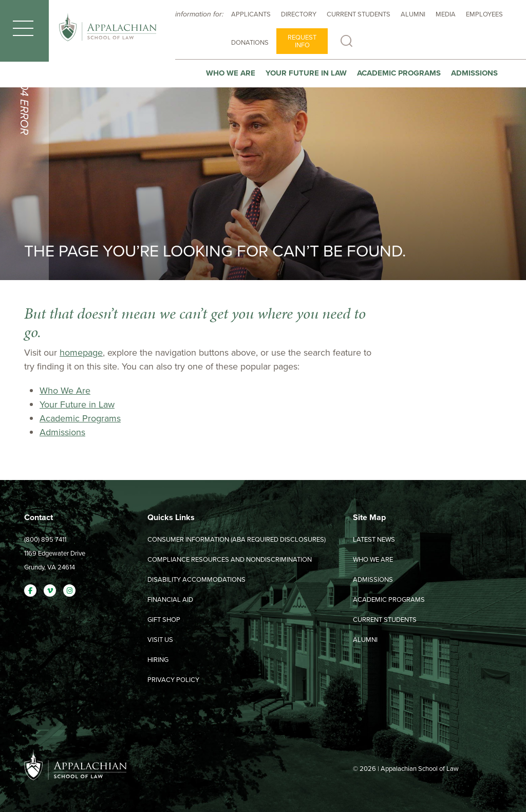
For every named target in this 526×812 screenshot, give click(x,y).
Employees (484, 14)
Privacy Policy (173, 680)
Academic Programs (399, 73)
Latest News (374, 539)
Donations (250, 42)
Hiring (158, 660)
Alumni (413, 14)
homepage (81, 353)
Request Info (302, 41)
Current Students (359, 14)
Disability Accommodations (196, 579)
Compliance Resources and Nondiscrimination (230, 559)
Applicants (251, 14)
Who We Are (231, 73)
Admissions (474, 73)
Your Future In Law (306, 73)
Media (446, 14)
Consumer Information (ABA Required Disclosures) (237, 539)
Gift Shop (164, 620)
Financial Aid (170, 599)
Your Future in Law (77, 404)
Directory (299, 14)
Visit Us (160, 640)
